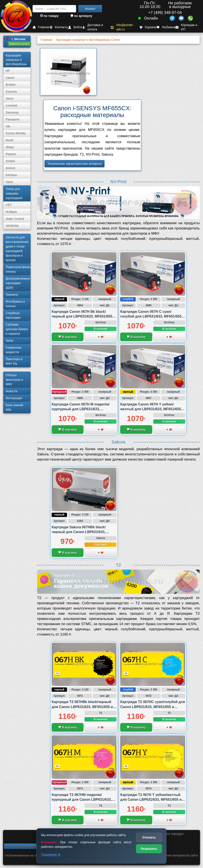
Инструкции (14, 398)
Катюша (11, 175)
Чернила (12, 295)
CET (9, 205)
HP (8, 71)
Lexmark (11, 105)
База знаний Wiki (14, 407)
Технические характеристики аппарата (74, 164)
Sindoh (10, 161)
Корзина (148, 27)
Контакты (59, 27)
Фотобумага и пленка (15, 304)
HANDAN (12, 226)
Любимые (166, 27)
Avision (11, 168)
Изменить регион (19, 44)
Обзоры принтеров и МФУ (14, 380)
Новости (11, 391)
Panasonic (13, 119)
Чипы (9, 341)
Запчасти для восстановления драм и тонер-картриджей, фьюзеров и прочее (17, 249)
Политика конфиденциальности (25, 846)
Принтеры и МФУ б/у (14, 361)
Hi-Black (11, 212)
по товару (49, 16)
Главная (41, 27)
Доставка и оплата (92, 27)
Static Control (15, 219)
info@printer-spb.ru (122, 27)
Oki (8, 126)
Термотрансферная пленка (18, 269)
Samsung (12, 112)
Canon (10, 78)
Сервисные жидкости (14, 350)
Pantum (11, 154)
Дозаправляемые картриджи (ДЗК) (18, 283)
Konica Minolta (16, 133)
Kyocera (11, 92)
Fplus (9, 182)
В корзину (68, 337)
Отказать (149, 837)
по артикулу (81, 16)
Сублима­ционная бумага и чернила (17, 329)
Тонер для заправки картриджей (14, 193)
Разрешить (149, 849)
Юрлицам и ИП (186, 27)
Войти (75, 27)
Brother (11, 85)
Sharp (10, 147)
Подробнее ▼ (51, 855)
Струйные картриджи (13, 315)
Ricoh (10, 140)
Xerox (10, 99)
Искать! (90, 9)
